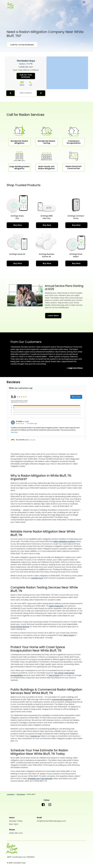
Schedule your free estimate (40, 779)
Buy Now (18, 225)
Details (22, 83)
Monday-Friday (16, 821)
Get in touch (69, 635)
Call (31, 83)
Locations (11, 794)
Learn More (53, 316)
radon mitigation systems (64, 541)
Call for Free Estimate (26, 76)
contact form (37, 578)
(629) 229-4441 (27, 67)
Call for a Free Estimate (22, 45)
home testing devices (20, 627)
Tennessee (21, 794)
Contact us (35, 736)
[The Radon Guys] (10, 6)
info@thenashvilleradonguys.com (51, 821)
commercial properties (62, 699)
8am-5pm (14, 824)
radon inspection (56, 606)
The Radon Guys (26, 61)
